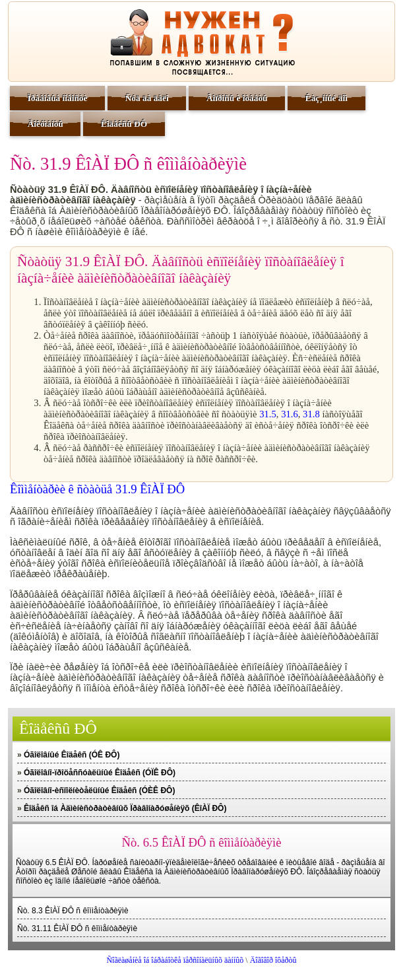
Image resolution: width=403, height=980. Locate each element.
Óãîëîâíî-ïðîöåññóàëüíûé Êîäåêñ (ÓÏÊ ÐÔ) (100, 773)
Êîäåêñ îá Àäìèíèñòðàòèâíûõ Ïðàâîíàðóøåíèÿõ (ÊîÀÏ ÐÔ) (125, 808)
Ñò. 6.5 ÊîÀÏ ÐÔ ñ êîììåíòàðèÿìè (202, 842)
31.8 (311, 414)
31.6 (290, 414)
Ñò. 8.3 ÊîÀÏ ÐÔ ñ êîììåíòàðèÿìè (73, 911)
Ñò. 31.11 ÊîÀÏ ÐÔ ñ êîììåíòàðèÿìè (77, 928)
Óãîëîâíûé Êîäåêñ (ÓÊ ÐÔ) (72, 755)
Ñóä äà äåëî (147, 98)
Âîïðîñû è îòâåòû (237, 98)
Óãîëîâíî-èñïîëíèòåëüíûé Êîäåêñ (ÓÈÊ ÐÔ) (99, 790)
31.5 (268, 414)
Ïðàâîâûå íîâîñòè (58, 98)
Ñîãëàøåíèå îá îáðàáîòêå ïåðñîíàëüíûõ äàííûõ (175, 960)
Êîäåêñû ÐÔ (124, 124)
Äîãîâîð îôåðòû (273, 960)
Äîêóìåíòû (46, 124)
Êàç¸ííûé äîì (326, 98)
